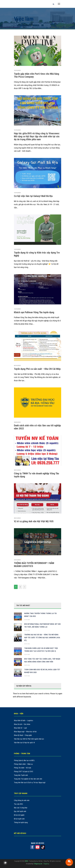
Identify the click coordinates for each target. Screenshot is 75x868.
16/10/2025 (17, 70)
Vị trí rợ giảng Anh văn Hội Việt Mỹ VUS (34, 521)
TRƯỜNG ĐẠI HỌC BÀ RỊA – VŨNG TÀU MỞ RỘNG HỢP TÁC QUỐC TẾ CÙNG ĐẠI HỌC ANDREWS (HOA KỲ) (42, 637)
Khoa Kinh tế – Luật (20, 728)
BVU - (27, 861)
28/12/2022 (17, 470)
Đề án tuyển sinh (19, 819)
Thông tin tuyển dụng (21, 822)
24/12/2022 (17, 560)
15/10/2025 (17, 130)
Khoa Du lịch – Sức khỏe (22, 724)
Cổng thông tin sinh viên (22, 800)
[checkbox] (5, 863)
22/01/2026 (27, 644)
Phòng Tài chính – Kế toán (22, 768)
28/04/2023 (17, 422)
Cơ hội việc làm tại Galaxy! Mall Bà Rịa (33, 196)
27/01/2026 (27, 620)
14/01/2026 (27, 676)
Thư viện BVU (18, 804)
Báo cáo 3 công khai (21, 808)
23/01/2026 (27, 630)
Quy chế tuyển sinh (20, 811)
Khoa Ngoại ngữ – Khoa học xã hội (25, 732)
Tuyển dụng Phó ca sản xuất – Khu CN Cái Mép (37, 369)
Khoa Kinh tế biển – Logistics (23, 721)
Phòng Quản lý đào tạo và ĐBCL (24, 760)
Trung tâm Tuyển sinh (21, 775)
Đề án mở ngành (19, 815)
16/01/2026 (27, 655)
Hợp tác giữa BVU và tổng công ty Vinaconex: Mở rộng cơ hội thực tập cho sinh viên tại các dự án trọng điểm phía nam (37, 136)
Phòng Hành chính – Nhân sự (23, 764)
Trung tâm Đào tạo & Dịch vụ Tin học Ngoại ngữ (30, 783)
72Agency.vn (38, 864)
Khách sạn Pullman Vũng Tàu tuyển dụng (34, 312)
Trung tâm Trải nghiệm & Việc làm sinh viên (28, 779)
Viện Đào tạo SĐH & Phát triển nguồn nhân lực (29, 739)
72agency (46, 864)
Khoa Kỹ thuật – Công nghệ (23, 735)
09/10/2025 (17, 366)
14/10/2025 (17, 193)
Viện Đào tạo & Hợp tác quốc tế (24, 743)
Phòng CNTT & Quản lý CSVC (24, 772)
